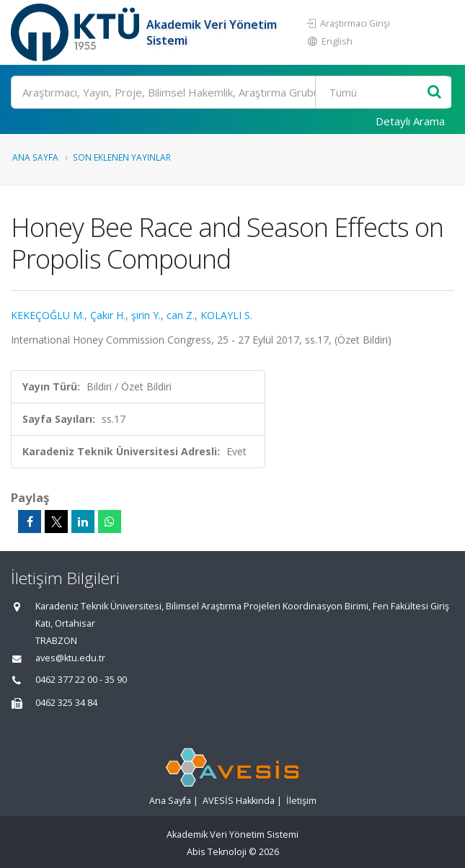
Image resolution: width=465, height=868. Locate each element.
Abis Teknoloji (217, 852)
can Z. (181, 315)
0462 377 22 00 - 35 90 (81, 680)
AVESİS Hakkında (239, 801)
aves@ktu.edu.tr (70, 658)
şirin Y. (146, 315)
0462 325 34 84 (66, 703)
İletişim (301, 801)
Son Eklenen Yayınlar (122, 157)
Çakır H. (108, 315)
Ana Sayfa (35, 157)
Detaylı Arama (410, 121)
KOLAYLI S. (226, 315)
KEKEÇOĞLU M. (48, 315)
